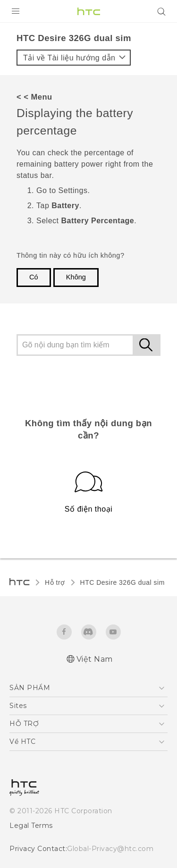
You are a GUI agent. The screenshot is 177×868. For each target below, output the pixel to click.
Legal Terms (31, 826)
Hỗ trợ (55, 582)
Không (76, 277)
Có (34, 277)
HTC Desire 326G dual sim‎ (122, 582)
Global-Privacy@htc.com (110, 849)
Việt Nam (95, 659)
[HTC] (89, 11)
